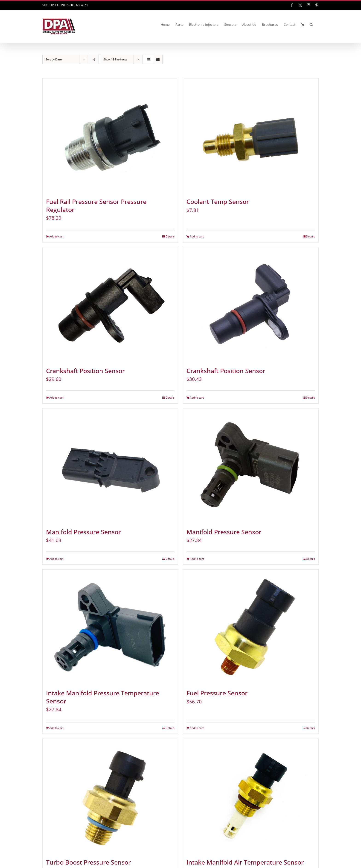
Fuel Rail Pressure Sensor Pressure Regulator (96, 206)
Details (170, 236)
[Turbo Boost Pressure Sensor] (110, 796)
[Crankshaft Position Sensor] (110, 305)
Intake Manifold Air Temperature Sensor (245, 862)
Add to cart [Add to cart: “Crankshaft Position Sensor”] (56, 398)
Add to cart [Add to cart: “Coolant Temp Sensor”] (197, 236)
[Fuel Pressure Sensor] (251, 627)
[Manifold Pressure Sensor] (110, 466)
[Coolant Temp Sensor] (251, 136)
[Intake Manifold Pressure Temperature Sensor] (110, 627)
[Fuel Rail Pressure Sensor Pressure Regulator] (110, 136)
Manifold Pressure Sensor (83, 532)
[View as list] (158, 59)
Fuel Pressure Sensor (217, 693)
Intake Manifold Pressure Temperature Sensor (103, 697)
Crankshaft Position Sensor (85, 371)
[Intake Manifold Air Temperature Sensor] (251, 796)
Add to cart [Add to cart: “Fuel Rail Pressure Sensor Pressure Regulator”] (56, 236)
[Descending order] (94, 59)
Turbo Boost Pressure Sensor (88, 862)
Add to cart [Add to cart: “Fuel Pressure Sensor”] (197, 728)
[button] (311, 25)
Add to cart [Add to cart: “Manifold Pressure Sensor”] (56, 559)
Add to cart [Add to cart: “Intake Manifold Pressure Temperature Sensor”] (56, 728)
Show (115, 59)
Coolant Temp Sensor (218, 202)
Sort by (54, 59)
